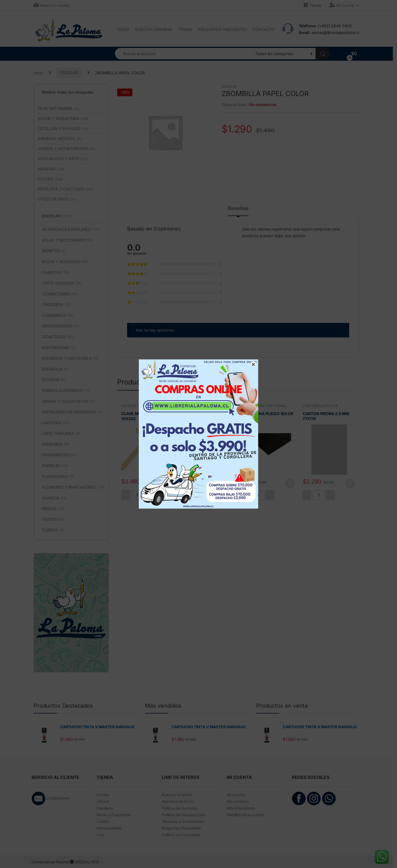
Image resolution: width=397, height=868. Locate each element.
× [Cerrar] (253, 364)
